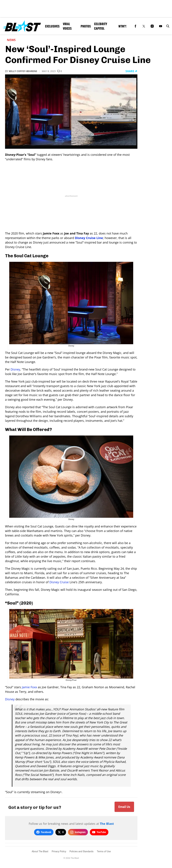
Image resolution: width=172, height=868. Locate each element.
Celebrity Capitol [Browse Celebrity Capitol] (101, 26)
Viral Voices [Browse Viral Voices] (67, 26)
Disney (15, 369)
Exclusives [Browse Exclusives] (52, 26)
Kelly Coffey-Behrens (23, 71)
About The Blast (40, 851)
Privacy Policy (59, 851)
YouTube (99, 832)
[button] (167, 26)
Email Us (124, 807)
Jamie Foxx (29, 687)
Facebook (44, 832)
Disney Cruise (59, 582)
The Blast (107, 824)
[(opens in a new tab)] (135, 26)
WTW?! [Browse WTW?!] (122, 26)
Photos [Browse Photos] (86, 26)
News (11, 40)
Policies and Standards (82, 851)
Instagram (78, 832)
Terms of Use (104, 851)
